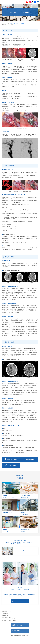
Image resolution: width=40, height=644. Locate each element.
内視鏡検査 (31, 459)
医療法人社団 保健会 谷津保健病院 (20, 2)
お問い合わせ (17, 631)
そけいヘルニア (12, 465)
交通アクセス (19, 625)
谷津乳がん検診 (12, 459)
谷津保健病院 (19, 636)
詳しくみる (15, 601)
